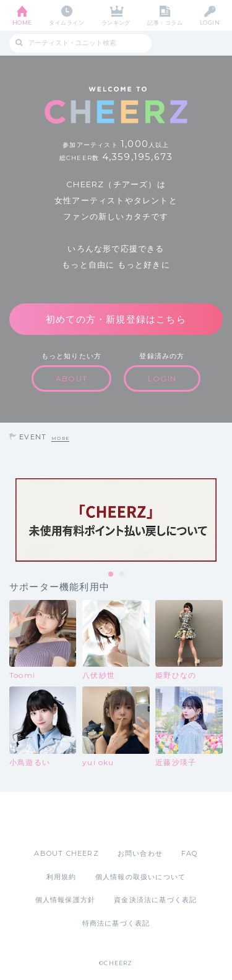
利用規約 (62, 877)
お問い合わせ (140, 853)
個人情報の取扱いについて (140, 877)
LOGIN (210, 23)
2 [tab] (122, 575)
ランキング (116, 23)
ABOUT (71, 378)
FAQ (190, 853)
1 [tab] (111, 575)
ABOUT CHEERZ (66, 853)
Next (220, 520)
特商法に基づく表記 (116, 923)
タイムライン (67, 23)
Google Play (148, 820)
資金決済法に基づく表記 (155, 900)
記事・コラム (165, 23)
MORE (60, 438)
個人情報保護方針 (66, 900)
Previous (12, 520)
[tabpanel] (116, 520)
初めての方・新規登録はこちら (116, 319)
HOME (22, 23)
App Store (82, 820)
